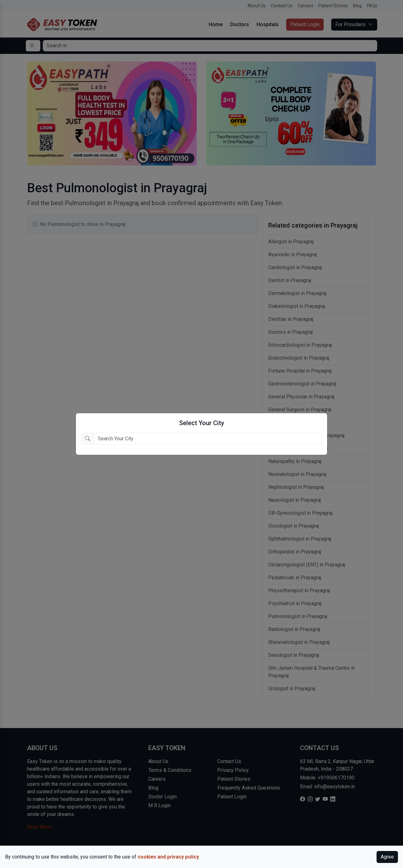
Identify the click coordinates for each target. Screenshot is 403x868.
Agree (387, 857)
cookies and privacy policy (168, 857)
